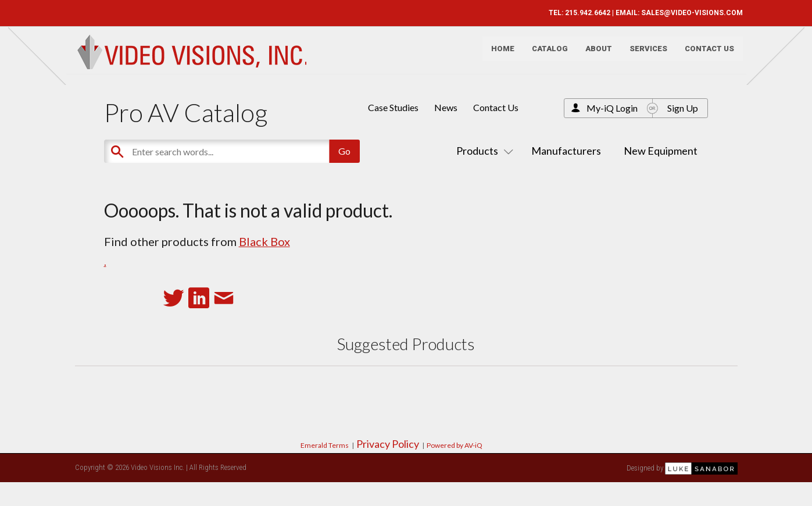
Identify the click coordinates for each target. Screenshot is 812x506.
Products (482, 151)
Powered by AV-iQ (455, 445)
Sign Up (683, 108)
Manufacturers (566, 151)
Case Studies (393, 107)
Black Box (264, 241)
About (593, 56)
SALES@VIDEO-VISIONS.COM (687, 13)
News (446, 107)
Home (498, 56)
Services (643, 56)
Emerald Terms (325, 445)
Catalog (545, 56)
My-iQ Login (612, 108)
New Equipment (661, 151)
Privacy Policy (388, 444)
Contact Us (704, 56)
